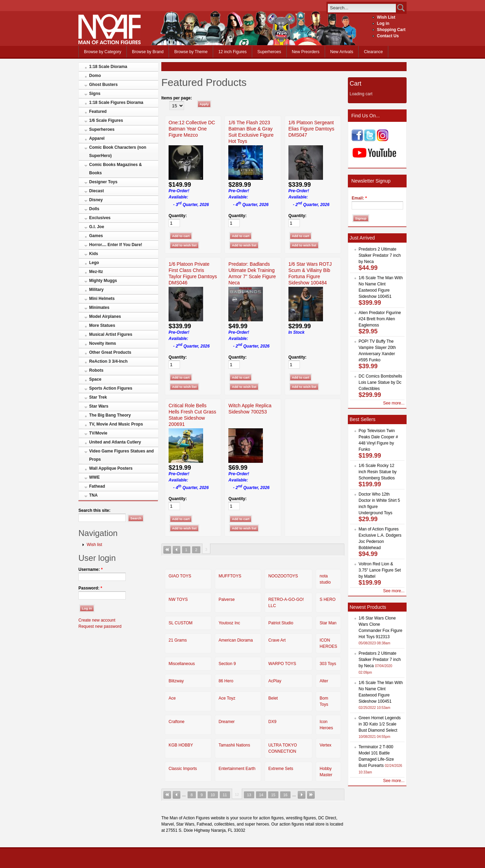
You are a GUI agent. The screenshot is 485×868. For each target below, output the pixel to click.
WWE (94, 477)
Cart (355, 84)
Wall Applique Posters (111, 468)
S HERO (327, 599)
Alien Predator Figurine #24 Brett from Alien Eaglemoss (380, 319)
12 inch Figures (232, 52)
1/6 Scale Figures (106, 120)
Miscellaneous (182, 664)
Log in (383, 23)
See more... (394, 403)
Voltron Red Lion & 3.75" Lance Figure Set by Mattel (380, 570)
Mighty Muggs (103, 281)
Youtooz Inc (229, 623)
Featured (98, 111)
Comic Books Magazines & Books (116, 169)
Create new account (97, 620)
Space (95, 379)
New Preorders (306, 52)
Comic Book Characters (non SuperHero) (118, 152)
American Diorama (236, 640)
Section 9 (227, 664)
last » (311, 795)
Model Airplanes (105, 316)
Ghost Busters (103, 85)
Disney (96, 200)
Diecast (97, 191)
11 (225, 795)
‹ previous (177, 550)
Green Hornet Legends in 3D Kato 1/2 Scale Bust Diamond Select (380, 724)
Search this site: (94, 510)
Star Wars (99, 406)
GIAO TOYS (180, 576)
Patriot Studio (281, 623)
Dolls (94, 209)
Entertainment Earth (237, 769)
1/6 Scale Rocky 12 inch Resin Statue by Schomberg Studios (378, 472)
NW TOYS (178, 599)
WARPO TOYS (282, 664)
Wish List (386, 17)
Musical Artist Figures (111, 334)
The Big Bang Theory (110, 415)
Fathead (97, 486)
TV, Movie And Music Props (116, 424)
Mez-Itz (96, 272)
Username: (91, 569)
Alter (324, 681)
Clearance (373, 52)
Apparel (97, 138)
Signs (95, 94)
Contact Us (388, 36)
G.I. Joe (97, 227)
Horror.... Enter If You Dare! (116, 245)
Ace (172, 698)
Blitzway (176, 681)
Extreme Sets (281, 769)
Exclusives (100, 218)
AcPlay (275, 681)
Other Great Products (110, 352)
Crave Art (277, 640)
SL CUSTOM (180, 623)
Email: (359, 198)
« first (167, 550)
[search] (362, 8)
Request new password (100, 626)
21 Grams (178, 640)
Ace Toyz (227, 698)
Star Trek (98, 397)
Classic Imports (183, 769)
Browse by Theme (191, 52)
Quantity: (178, 216)
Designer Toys (103, 182)
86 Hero (226, 681)
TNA (93, 495)
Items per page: (177, 98)
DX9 (272, 722)
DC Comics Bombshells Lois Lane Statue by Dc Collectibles (380, 382)
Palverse (227, 599)
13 (249, 795)
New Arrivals (342, 52)
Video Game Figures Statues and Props (121, 455)
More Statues (102, 325)
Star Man (328, 623)
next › (302, 795)
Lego (94, 263)
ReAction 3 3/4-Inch (108, 361)
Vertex (325, 745)
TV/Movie (98, 433)
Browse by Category (103, 52)
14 (261, 795)
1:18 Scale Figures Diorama (116, 103)
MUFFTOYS (230, 576)
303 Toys (328, 664)
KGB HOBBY (181, 745)
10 (213, 795)
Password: (90, 588)
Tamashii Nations (234, 745)
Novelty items (103, 343)
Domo (95, 76)
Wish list (94, 545)
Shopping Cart (391, 30)
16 (285, 795)
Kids (94, 254)
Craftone (177, 722)
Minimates (99, 308)
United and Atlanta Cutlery (115, 442)
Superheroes (269, 52)
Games (96, 236)
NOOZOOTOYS (283, 576)
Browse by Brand (148, 52)
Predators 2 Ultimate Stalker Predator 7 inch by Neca (380, 255)
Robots (96, 370)
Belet (273, 698)
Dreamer (227, 722)
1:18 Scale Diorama (108, 67)
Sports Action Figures (111, 388)
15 (273, 795)
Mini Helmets (102, 299)
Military (96, 290)
